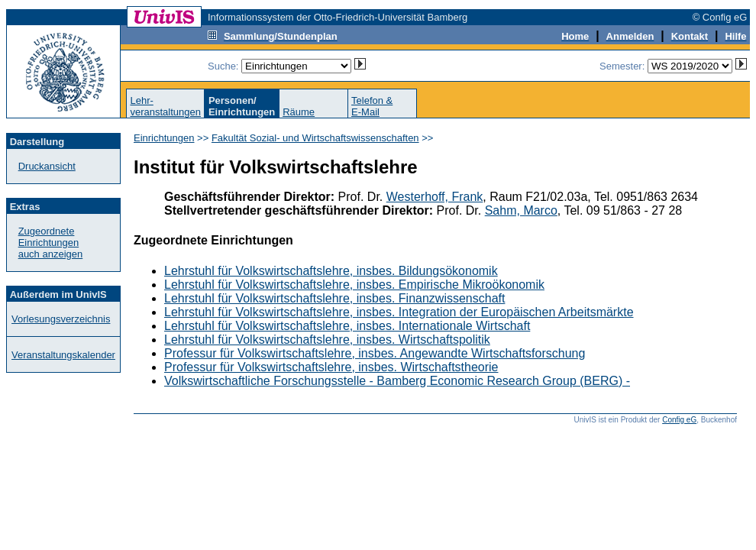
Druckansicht (47, 166)
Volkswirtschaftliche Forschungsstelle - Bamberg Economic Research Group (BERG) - (397, 381)
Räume (299, 112)
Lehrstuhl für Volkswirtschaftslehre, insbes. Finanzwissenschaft (334, 298)
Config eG (679, 420)
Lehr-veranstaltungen (165, 106)
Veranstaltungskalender (63, 355)
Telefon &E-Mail (372, 106)
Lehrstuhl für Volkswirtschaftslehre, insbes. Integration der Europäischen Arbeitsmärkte (399, 312)
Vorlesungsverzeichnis (61, 319)
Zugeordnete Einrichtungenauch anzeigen (51, 243)
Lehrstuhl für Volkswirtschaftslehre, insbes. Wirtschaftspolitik (327, 340)
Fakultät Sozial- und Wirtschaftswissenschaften (315, 138)
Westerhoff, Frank (435, 197)
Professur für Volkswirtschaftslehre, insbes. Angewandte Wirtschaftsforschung (375, 353)
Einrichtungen (164, 138)
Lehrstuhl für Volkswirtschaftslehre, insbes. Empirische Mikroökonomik (354, 285)
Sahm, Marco (521, 210)
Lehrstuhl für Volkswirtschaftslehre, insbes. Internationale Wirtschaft (347, 326)
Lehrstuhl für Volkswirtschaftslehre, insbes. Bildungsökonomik (331, 271)
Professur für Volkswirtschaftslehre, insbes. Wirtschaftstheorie (331, 367)
